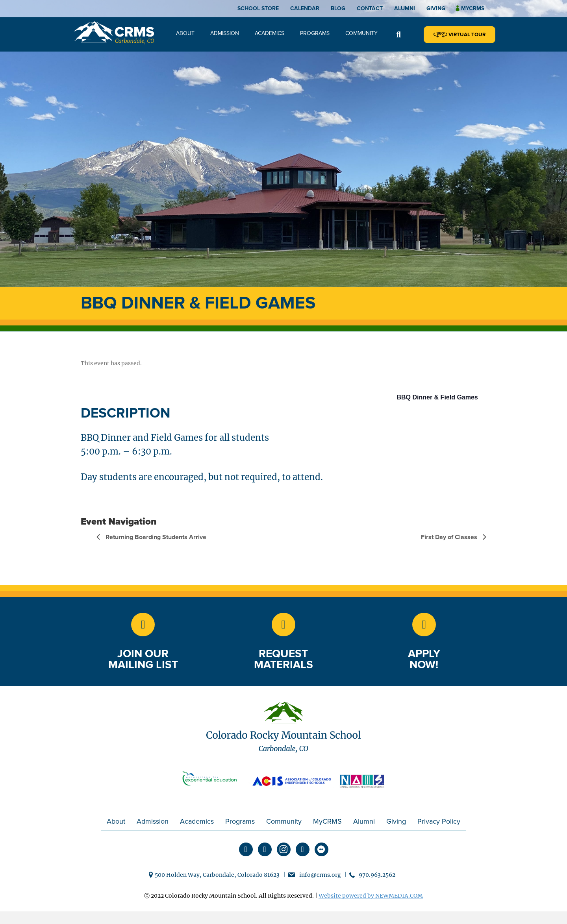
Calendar (305, 8)
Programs (315, 33)
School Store (258, 8)
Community (361, 33)
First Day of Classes (450, 537)
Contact (370, 8)
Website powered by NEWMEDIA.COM (371, 896)
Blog (338, 8)
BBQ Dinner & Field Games (437, 397)
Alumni (405, 8)
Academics (270, 33)
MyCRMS (327, 821)
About (185, 33)
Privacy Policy (439, 821)
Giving (436, 8)
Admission (225, 33)
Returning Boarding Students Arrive (155, 537)
